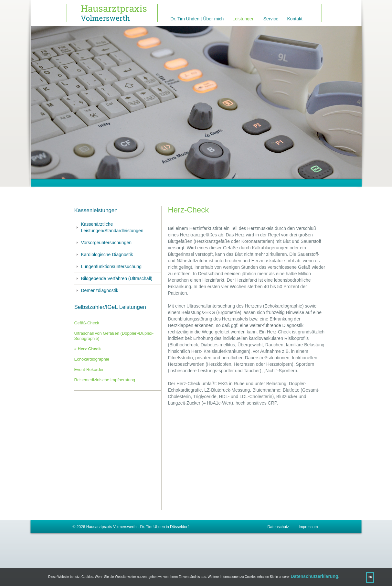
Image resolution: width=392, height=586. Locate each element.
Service (271, 19)
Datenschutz (278, 527)
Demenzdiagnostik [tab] (96, 290)
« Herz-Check (88, 349)
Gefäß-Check (87, 323)
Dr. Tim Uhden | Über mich (197, 19)
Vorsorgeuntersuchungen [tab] (103, 243)
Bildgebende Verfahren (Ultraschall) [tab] (113, 278)
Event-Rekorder (89, 369)
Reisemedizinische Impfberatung (105, 380)
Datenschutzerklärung (314, 576)
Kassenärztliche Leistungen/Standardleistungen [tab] (109, 227)
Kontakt (295, 19)
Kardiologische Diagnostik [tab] (104, 255)
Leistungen (244, 19)
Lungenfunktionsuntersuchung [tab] (108, 266)
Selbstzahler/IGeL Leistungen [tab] (110, 307)
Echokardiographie (92, 359)
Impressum (308, 527)
